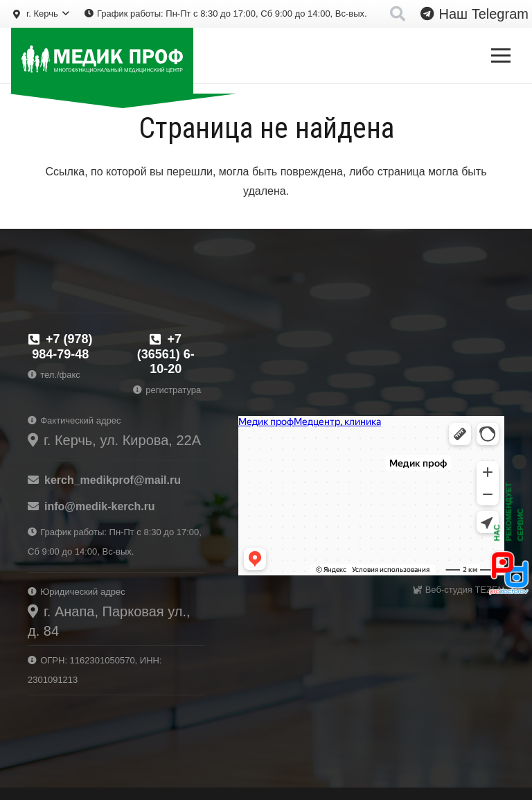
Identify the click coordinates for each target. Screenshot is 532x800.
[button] (40, 14)
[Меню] (501, 55)
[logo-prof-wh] (102, 61)
